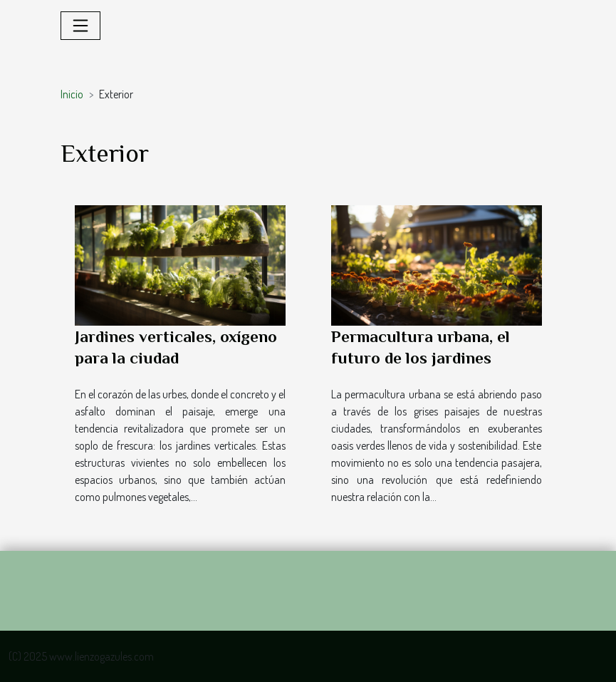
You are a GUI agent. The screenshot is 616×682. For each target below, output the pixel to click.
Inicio (72, 94)
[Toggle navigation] (80, 26)
